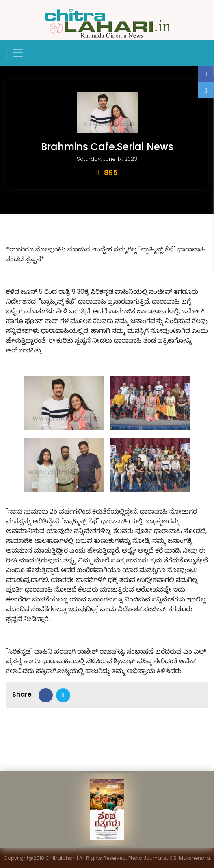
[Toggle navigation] (18, 53)
